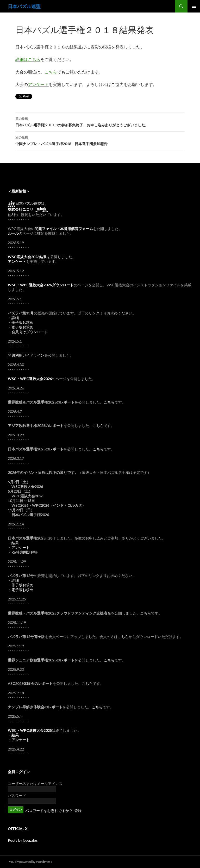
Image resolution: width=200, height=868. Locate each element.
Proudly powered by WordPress (30, 862)
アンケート (38, 84)
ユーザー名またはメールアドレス (35, 783)
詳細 (15, 318)
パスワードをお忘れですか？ (49, 811)
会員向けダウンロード (30, 332)
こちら (51, 72)
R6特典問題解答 (25, 552)
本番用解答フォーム (77, 229)
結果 (15, 543)
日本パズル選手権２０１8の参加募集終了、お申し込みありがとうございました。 (100, 121)
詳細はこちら (28, 59)
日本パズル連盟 (24, 6)
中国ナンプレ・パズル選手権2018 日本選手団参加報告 (100, 140)
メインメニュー (194, 6)
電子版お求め (22, 327)
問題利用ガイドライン (26, 355)
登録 (78, 811)
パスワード (17, 795)
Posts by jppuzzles (23, 840)
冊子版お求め (22, 322)
